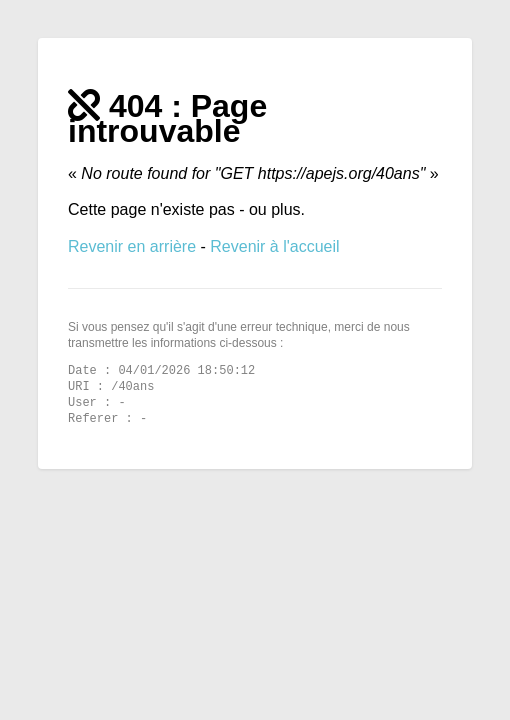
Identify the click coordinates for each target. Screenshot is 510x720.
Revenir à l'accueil (274, 246)
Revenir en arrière (134, 246)
